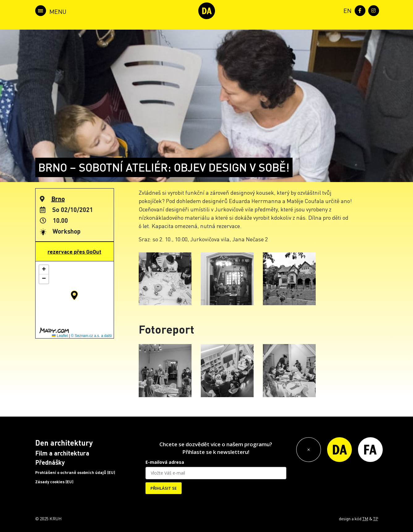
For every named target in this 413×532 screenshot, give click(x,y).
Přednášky (50, 462)
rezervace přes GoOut (74, 251)
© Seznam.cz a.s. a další (92, 336)
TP (376, 518)
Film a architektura (62, 453)
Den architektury (64, 443)
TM (365, 518)
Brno (58, 199)
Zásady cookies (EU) (54, 482)
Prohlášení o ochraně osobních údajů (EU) (75, 472)
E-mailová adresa (165, 462)
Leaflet (60, 336)
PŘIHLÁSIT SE (164, 488)
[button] (74, 295)
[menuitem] (346, 10)
